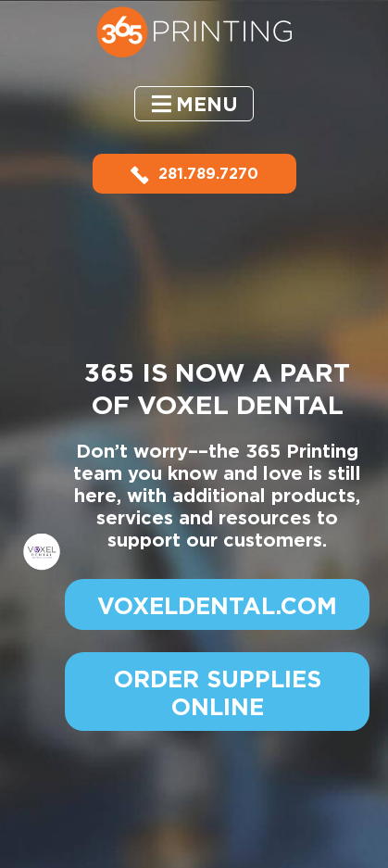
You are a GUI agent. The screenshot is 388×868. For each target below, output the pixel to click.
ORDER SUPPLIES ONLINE (218, 693)
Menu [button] (207, 104)
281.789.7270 (194, 174)
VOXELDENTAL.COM (217, 606)
